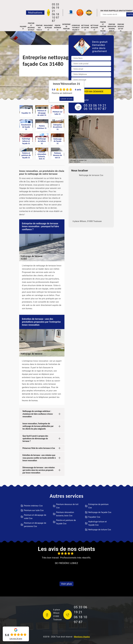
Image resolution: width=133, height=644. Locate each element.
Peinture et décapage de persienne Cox (35, 525)
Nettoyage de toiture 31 (85, 28)
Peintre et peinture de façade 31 (103, 28)
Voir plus (66, 584)
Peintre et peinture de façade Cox (66, 522)
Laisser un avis (67, 99)
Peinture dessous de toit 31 (121, 28)
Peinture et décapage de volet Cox (35, 517)
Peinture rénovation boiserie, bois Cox (65, 514)
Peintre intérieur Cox (33, 506)
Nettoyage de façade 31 (94, 28)
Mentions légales (82, 637)
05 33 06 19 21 (55, 8)
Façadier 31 (23, 28)
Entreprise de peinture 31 (66, 28)
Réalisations (35, 13)
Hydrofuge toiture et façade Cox (97, 523)
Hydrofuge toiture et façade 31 (76, 28)
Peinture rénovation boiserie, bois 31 (112, 28)
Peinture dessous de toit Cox (67, 506)
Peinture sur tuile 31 (39, 28)
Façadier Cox (94, 517)
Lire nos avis (16, 639)
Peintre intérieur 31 (58, 28)
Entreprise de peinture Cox (98, 506)
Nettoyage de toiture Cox (100, 530)
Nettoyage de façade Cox (100, 512)
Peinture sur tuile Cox (34, 510)
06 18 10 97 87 (55, 18)
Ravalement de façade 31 (48, 28)
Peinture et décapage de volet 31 (31, 28)
